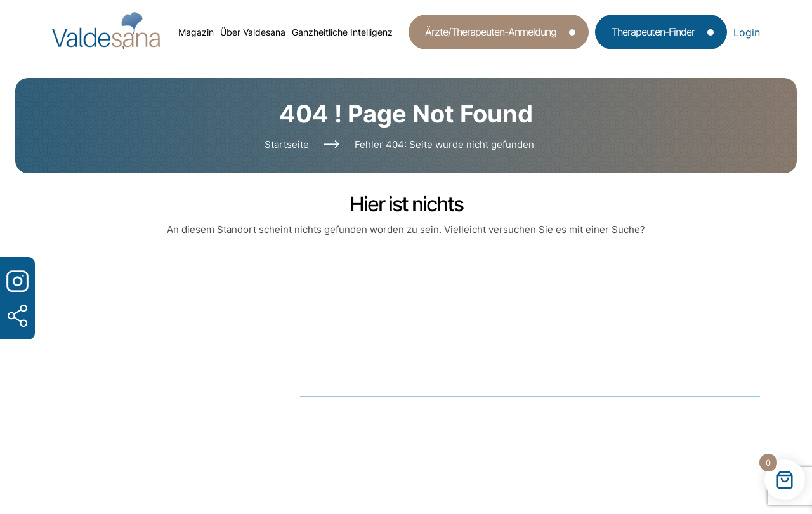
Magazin (196, 32)
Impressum (513, 419)
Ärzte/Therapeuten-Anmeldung (491, 32)
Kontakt (587, 419)
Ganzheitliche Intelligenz (342, 32)
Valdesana (407, 447)
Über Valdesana (253, 32)
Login (747, 32)
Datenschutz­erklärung (403, 419)
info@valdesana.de (390, 361)
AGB (310, 419)
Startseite (287, 144)
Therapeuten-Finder (653, 32)
